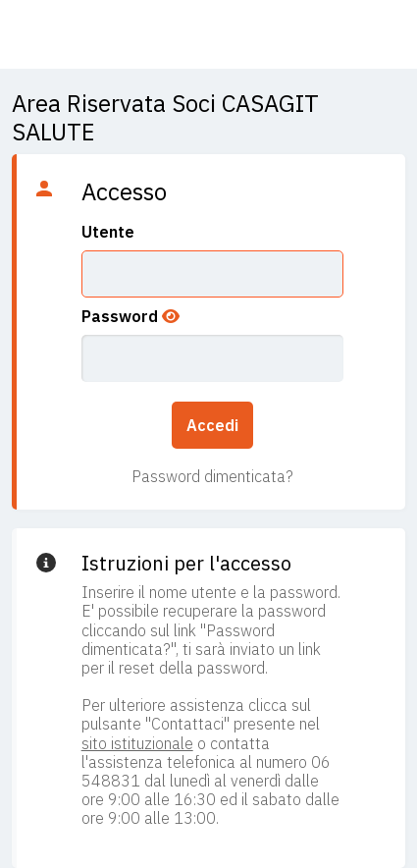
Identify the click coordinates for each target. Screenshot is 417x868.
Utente (108, 232)
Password (120, 316)
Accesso (124, 191)
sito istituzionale (137, 743)
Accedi (212, 425)
